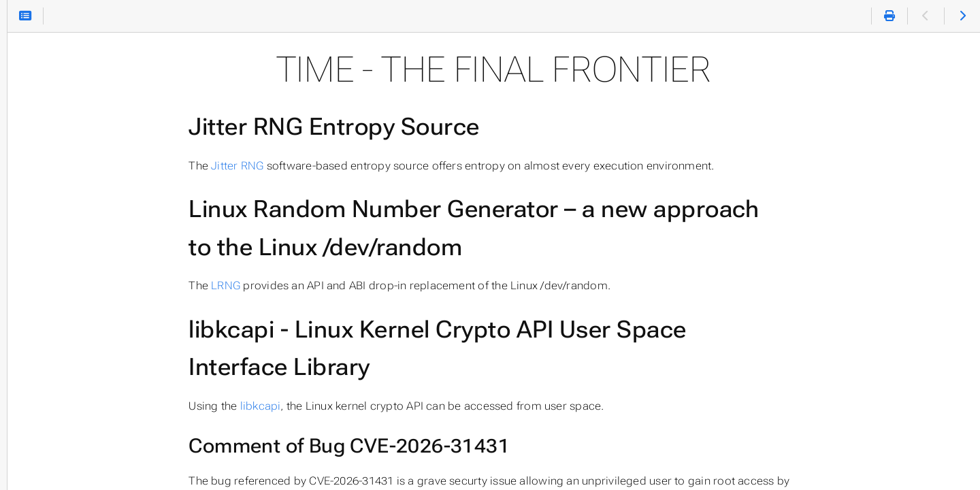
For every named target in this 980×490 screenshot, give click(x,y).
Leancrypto (43, 262)
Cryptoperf (42, 398)
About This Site (54, 453)
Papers (31, 425)
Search (12, 87)
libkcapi (359, 406)
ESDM (28, 289)
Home (33, 137)
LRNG (324, 285)
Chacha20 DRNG (58, 371)
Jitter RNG (336, 166)
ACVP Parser (47, 316)
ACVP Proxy (44, 344)
